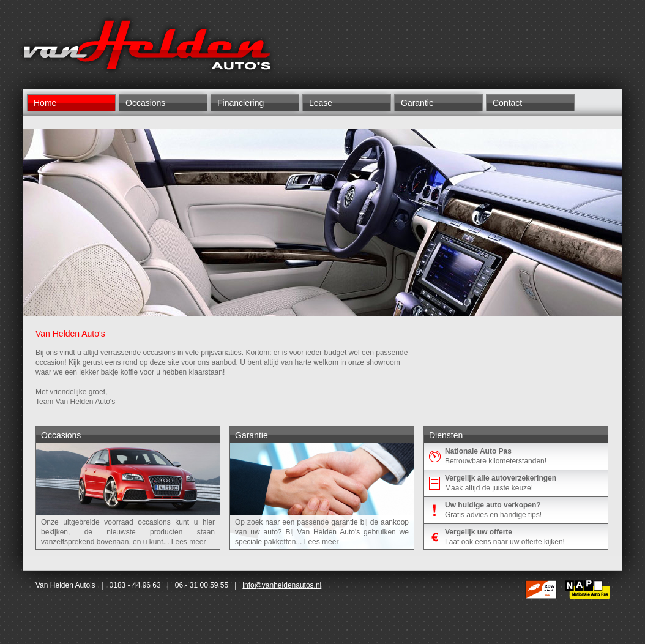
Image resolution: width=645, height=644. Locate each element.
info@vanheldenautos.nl (282, 585)
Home (45, 103)
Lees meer (189, 542)
